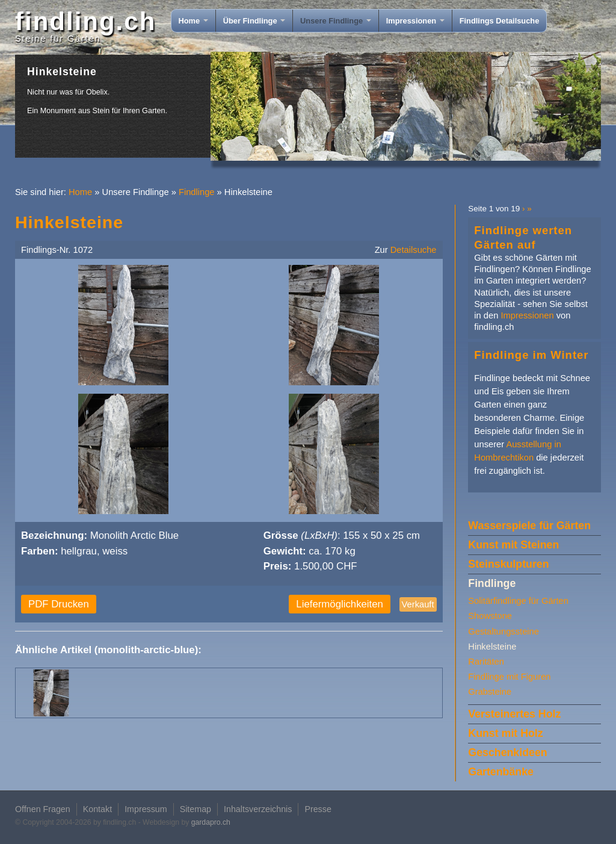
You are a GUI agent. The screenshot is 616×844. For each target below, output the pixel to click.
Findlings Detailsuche (500, 21)
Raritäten (486, 662)
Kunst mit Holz (505, 733)
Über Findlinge (254, 21)
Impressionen (415, 21)
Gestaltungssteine (504, 631)
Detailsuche (414, 250)
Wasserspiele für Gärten (529, 526)
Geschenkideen (507, 752)
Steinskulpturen (508, 564)
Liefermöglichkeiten (340, 604)
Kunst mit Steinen (513, 545)
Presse (318, 809)
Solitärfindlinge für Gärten (518, 601)
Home (193, 21)
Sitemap (196, 809)
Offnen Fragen (43, 809)
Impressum (146, 809)
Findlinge (197, 192)
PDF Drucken (59, 604)
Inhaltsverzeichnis (258, 809)
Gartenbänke (501, 772)
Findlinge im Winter (531, 355)
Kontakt (97, 809)
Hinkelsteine (492, 647)
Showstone (490, 616)
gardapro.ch (211, 822)
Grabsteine (490, 692)
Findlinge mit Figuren (509, 677)
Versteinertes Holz (514, 714)
